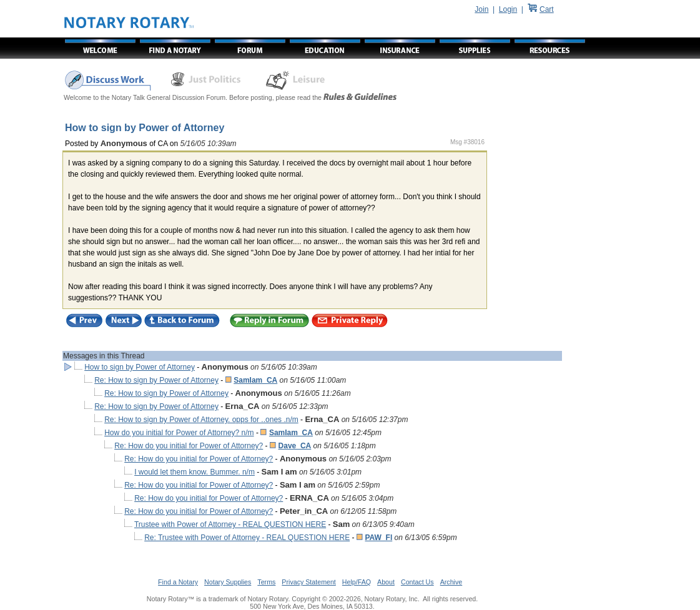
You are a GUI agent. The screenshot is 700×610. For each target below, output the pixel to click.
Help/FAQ (357, 582)
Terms (266, 582)
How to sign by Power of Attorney (140, 367)
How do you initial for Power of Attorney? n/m (179, 433)
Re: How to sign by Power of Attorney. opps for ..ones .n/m (201, 420)
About (386, 582)
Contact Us (417, 582)
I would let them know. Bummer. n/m (195, 472)
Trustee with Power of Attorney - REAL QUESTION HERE (230, 524)
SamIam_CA (255, 380)
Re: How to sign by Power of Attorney (156, 380)
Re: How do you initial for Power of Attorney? (189, 446)
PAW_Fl (378, 538)
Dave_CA (295, 446)
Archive (451, 582)
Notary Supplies (228, 582)
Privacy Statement (308, 582)
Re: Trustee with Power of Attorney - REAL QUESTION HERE (247, 538)
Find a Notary (178, 582)
